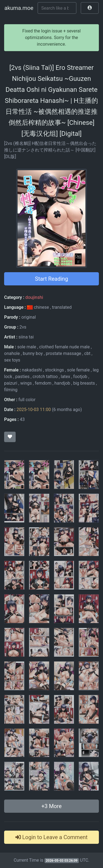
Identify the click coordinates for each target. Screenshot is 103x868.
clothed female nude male (65, 347)
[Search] (57, 8)
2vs (23, 327)
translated (62, 307)
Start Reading (51, 279)
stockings (55, 370)
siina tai (26, 337)
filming (11, 390)
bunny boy (33, 353)
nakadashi (32, 370)
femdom (43, 383)
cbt (87, 353)
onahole (12, 353)
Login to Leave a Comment (51, 837)
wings (26, 383)
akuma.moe (19, 8)
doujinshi (34, 297)
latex (65, 377)
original (29, 317)
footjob (80, 377)
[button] (90, 8)
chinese (38, 307)
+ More (52, 806)
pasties (23, 377)
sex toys (12, 360)
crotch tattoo (45, 377)
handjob (62, 383)
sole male (27, 347)
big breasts (84, 383)
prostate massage (64, 353)
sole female (78, 370)
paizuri (11, 383)
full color (27, 400)
